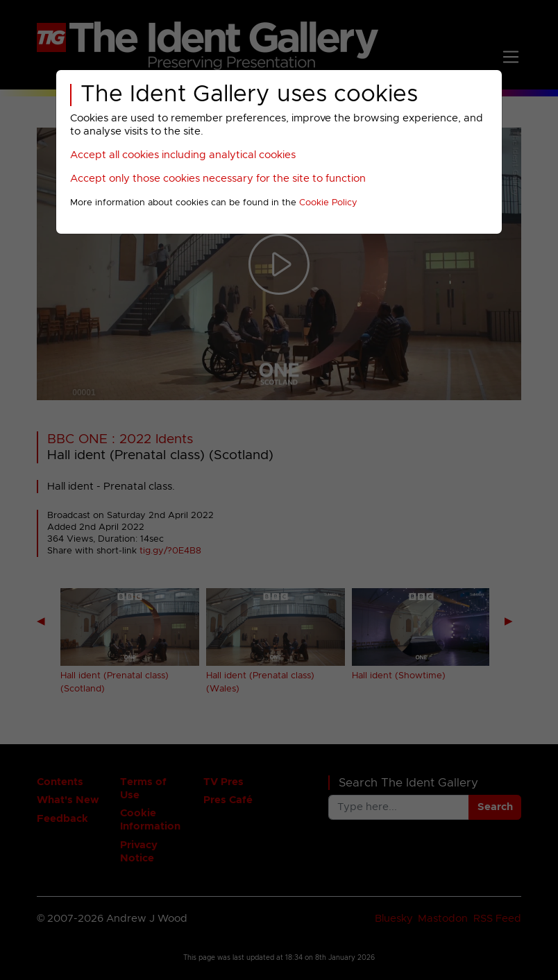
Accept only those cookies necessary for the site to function (218, 179)
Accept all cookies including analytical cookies (183, 155)
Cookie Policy (328, 203)
